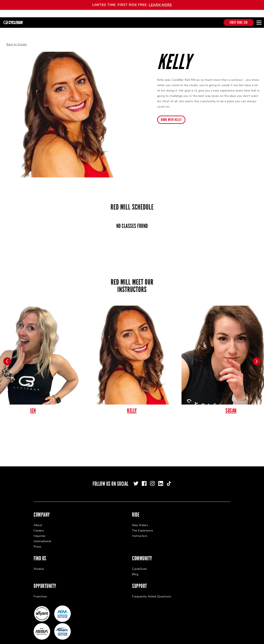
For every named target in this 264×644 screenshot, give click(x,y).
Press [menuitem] (38, 541)
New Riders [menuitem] (140, 520)
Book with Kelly (171, 114)
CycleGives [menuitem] (139, 563)
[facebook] (144, 478)
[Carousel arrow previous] (7, 356)
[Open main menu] (259, 22)
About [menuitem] (38, 520)
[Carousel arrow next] (257, 356)
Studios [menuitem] (39, 563)
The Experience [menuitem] (142, 525)
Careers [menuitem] (39, 525)
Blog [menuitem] (135, 569)
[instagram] (152, 478)
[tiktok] (169, 478)
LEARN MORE (160, 5)
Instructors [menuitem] (140, 530)
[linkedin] (161, 478)
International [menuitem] (42, 536)
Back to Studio (17, 39)
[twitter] (136, 478)
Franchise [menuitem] (40, 591)
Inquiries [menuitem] (40, 530)
